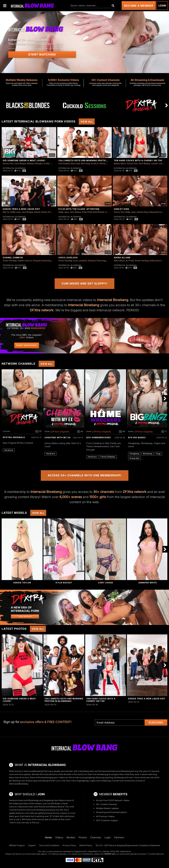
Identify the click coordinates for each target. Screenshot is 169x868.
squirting (109, 777)
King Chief (87, 212)
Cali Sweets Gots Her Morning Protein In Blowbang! (92, 160)
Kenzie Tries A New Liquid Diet (21, 209)
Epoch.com (21, 854)
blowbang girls (104, 774)
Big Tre (6, 212)
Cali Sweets (64, 163)
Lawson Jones (158, 163)
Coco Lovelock (68, 258)
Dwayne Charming (42, 261)
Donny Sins (8, 163)
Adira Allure (122, 258)
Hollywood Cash (156, 212)
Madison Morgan (35, 163)
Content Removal (156, 854)
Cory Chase (106, 583)
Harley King (122, 209)
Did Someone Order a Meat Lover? (24, 160)
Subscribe (156, 723)
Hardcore (9, 450)
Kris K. (51, 212)
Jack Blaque (20, 163)
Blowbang (148, 454)
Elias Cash (75, 163)
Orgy (158, 454)
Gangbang (134, 454)
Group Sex (135, 458)
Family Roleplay (108, 457)
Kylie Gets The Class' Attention (79, 209)
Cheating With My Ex (58, 437)
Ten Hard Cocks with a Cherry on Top (138, 160)
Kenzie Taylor (41, 212)
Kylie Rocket (98, 212)
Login (162, 6)
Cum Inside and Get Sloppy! (84, 283)
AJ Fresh (130, 261)
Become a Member (139, 6)
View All (87, 122)
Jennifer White (147, 583)
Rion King (85, 163)
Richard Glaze (106, 163)
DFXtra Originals (14, 437)
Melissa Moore (57, 807)
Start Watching (42, 55)
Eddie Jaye (16, 212)
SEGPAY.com (110, 854)
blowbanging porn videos (53, 777)
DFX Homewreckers (99, 437)
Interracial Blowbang (14, 168)
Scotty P (48, 163)
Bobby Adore (120, 163)
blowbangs (119, 777)
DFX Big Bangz (137, 437)
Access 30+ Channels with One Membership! (85, 475)
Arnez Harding (10, 261)
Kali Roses (55, 803)
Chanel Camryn (13, 258)
